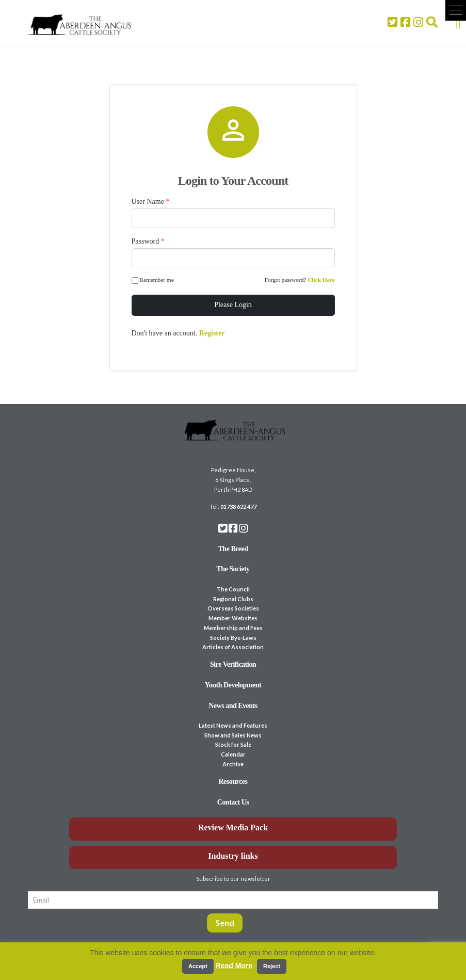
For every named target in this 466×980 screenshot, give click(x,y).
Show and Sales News (233, 735)
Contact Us (233, 802)
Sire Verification (233, 664)
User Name (151, 202)
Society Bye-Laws (233, 638)
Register (212, 333)
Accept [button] (198, 966)
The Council (233, 589)
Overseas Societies (233, 608)
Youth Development (233, 685)
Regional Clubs (233, 599)
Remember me (154, 280)
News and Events (233, 706)
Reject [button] (272, 966)
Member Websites (233, 618)
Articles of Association (233, 647)
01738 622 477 (238, 507)
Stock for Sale (233, 744)
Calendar (233, 754)
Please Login (233, 305)
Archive (233, 764)
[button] (456, 10)
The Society (233, 569)
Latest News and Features (233, 725)
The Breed (233, 549)
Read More (234, 966)
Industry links (233, 856)
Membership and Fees (233, 628)
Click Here (321, 280)
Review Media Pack (233, 828)
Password (148, 241)
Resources (233, 782)
